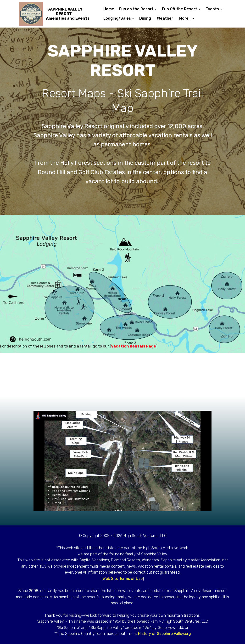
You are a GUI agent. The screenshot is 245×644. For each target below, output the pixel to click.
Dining (146, 18)
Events (212, 9)
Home (109, 9)
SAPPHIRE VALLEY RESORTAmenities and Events (68, 14)
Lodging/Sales (117, 18)
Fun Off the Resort (180, 9)
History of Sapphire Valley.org (164, 634)
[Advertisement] (122, 375)
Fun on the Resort (136, 9)
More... (185, 18)
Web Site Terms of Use (123, 578)
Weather (166, 18)
